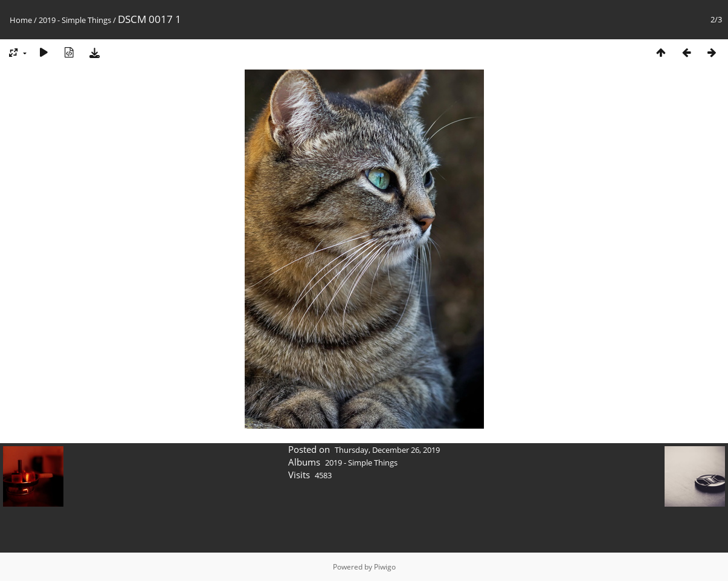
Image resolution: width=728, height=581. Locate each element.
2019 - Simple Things (75, 20)
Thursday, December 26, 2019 (387, 450)
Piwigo (385, 567)
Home (21, 20)
